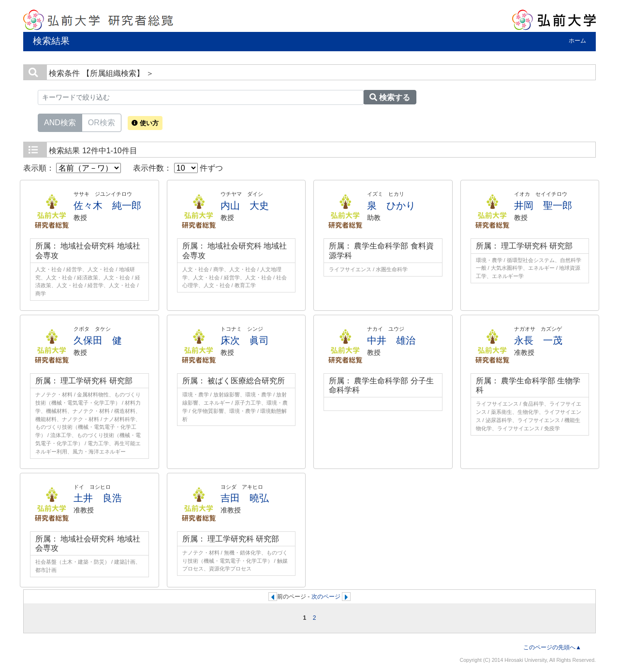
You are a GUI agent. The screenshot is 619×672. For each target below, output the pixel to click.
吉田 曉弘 (245, 498)
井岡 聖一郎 (543, 205)
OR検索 (102, 122)
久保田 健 (98, 340)
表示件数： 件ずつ (178, 168)
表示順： (72, 168)
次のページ (326, 597)
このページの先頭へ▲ (552, 647)
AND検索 (60, 122)
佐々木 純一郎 (107, 205)
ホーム (577, 41)
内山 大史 (245, 205)
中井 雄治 (391, 340)
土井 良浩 (98, 498)
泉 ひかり (391, 205)
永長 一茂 (538, 340)
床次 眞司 (245, 340)
